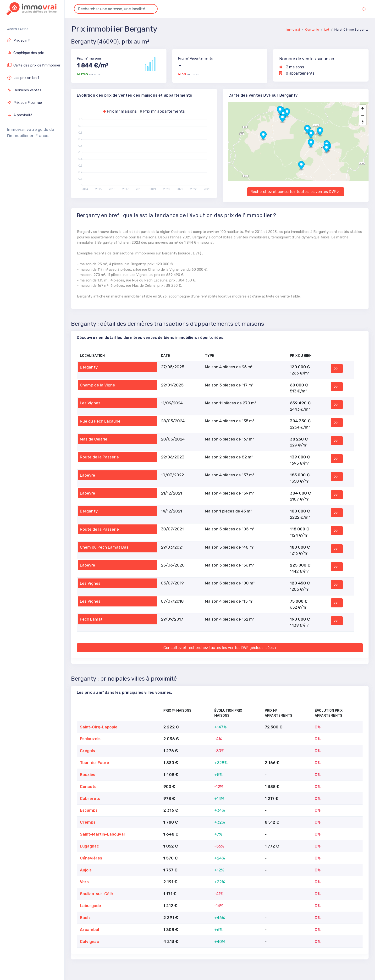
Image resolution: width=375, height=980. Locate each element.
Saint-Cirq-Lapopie (99, 727)
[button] (263, 136)
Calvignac (89, 941)
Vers (84, 882)
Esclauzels (90, 739)
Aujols (86, 870)
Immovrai (293, 30)
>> (336, 368)
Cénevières (91, 858)
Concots (88, 787)
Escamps (89, 810)
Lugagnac (89, 846)
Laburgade (90, 906)
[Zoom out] (363, 115)
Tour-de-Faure (94, 763)
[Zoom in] (363, 108)
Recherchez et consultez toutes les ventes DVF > (295, 192)
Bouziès (88, 775)
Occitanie (312, 30)
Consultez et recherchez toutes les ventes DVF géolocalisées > (220, 648)
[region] (296, 142)
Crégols (87, 751)
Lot (327, 30)
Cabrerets (90, 798)
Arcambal (89, 930)
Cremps (88, 822)
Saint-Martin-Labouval (102, 834)
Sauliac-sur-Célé (96, 894)
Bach (85, 918)
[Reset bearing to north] (363, 122)
